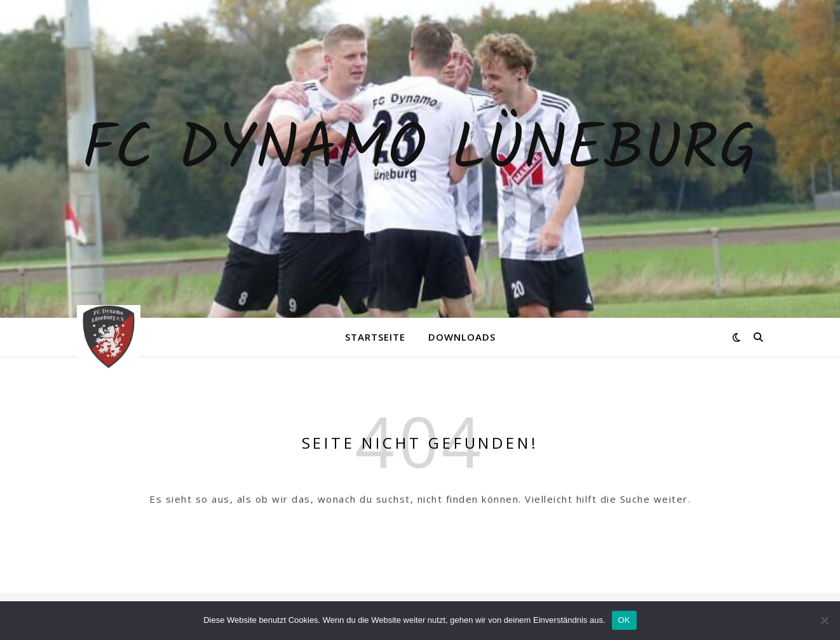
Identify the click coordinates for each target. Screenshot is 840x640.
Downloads (462, 337)
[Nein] (824, 620)
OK (624, 620)
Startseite (375, 337)
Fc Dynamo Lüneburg (420, 151)
